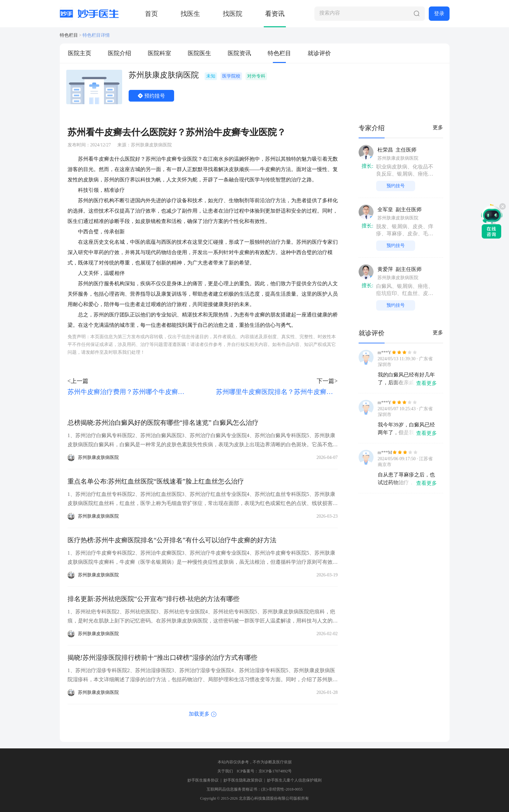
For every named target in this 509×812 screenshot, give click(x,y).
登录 (439, 13)
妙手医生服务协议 (203, 780)
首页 (151, 14)
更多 (438, 127)
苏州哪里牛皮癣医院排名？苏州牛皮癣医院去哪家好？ (277, 392)
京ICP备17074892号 (275, 771)
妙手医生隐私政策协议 (243, 780)
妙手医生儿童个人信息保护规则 (294, 780)
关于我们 (225, 771)
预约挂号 (151, 96)
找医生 (190, 14)
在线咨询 (492, 221)
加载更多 (199, 714)
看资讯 (275, 14)
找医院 (233, 14)
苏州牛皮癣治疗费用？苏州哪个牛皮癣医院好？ (128, 392)
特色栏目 (69, 35)
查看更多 (426, 383)
